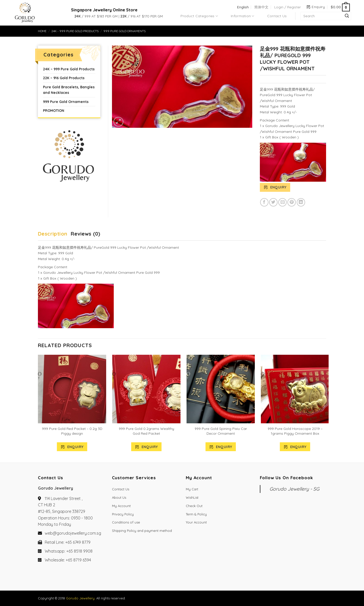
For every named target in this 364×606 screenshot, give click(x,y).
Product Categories (199, 16)
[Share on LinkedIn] (301, 202)
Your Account (196, 522)
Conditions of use (126, 522)
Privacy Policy (123, 514)
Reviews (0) (85, 234)
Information (243, 16)
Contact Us (277, 16)
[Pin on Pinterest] (292, 202)
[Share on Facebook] (264, 202)
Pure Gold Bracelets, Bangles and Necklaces (69, 90)
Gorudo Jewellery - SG (294, 489)
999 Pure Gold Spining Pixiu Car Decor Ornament (221, 431)
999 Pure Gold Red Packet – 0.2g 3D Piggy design (72, 431)
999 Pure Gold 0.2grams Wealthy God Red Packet (146, 431)
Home (42, 31)
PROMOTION (54, 111)
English (243, 7)
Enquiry (278, 187)
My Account (121, 506)
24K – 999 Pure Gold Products (69, 69)
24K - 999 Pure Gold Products (75, 31)
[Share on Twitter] (273, 202)
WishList (192, 497)
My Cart (192, 489)
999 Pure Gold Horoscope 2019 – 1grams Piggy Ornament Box (295, 431)
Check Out (194, 506)
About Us (119, 497)
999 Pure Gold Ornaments (124, 31)
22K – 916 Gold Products (64, 78)
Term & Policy (196, 514)
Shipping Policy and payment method (142, 531)
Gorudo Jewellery (80, 598)
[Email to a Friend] (282, 202)
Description (53, 234)
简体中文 (261, 7)
